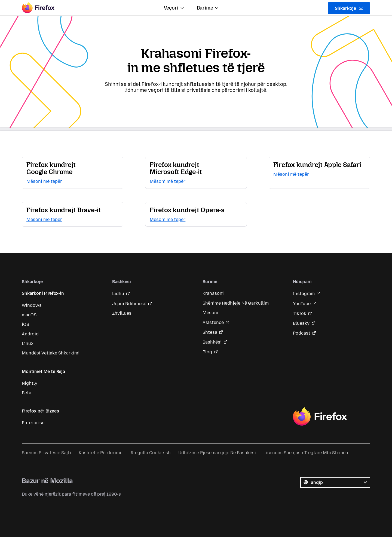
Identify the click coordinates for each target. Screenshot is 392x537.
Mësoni (210, 313)
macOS (29, 315)
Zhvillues (122, 313)
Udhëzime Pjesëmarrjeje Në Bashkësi (217, 453)
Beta (27, 393)
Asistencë (213, 322)
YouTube (302, 304)
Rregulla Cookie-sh (151, 453)
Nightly (30, 383)
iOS (25, 324)
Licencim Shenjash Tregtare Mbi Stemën (306, 453)
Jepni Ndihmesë (129, 304)
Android (30, 334)
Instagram (304, 294)
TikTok (300, 313)
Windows (32, 305)
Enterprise (33, 423)
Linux (28, 343)
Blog (207, 352)
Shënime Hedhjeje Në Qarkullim (236, 303)
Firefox (320, 417)
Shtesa (210, 332)
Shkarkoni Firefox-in (43, 293)
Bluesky (301, 323)
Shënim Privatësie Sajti (46, 453)
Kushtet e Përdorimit (101, 453)
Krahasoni (213, 293)
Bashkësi (212, 342)
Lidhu (118, 294)
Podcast (302, 333)
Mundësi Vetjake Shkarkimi (51, 353)
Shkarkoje (349, 8)
